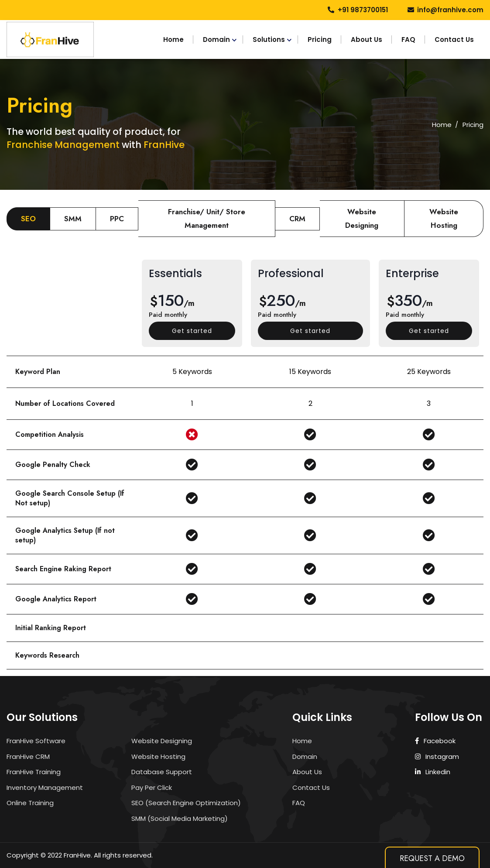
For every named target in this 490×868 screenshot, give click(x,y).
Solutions (269, 39)
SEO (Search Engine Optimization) (186, 803)
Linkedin (433, 772)
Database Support (162, 772)
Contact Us (454, 39)
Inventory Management (45, 787)
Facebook (435, 741)
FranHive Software (36, 741)
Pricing (320, 39)
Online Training (30, 803)
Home (173, 39)
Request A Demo (432, 858)
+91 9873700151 (363, 10)
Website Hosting (158, 756)
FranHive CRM (28, 756)
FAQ (408, 39)
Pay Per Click (152, 787)
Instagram (437, 756)
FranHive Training (34, 772)
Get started (192, 331)
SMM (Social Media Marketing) (180, 818)
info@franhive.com (450, 10)
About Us (367, 39)
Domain (216, 39)
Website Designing (162, 741)
